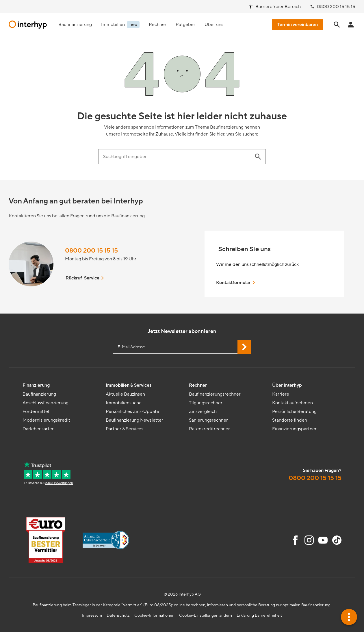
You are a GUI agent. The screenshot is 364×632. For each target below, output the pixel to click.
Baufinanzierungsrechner (215, 394)
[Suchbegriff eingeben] (176, 157)
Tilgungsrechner (206, 403)
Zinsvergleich (203, 412)
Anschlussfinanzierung (45, 403)
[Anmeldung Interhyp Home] (351, 25)
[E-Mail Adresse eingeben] (182, 347)
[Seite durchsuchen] (337, 25)
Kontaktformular (236, 283)
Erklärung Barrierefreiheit (259, 615)
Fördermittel (36, 412)
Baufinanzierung (39, 394)
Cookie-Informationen (154, 615)
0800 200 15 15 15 (91, 251)
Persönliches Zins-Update (132, 412)
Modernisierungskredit (46, 420)
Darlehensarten (39, 429)
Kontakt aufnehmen (292, 403)
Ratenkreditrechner (209, 429)
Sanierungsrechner (208, 420)
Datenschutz (118, 615)
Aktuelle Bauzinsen (125, 394)
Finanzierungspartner (294, 429)
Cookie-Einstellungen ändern (206, 615)
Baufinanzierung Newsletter (134, 420)
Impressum (92, 615)
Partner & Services (125, 429)
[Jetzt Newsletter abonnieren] (244, 347)
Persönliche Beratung (294, 412)
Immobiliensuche (124, 403)
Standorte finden (290, 420)
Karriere (281, 394)
